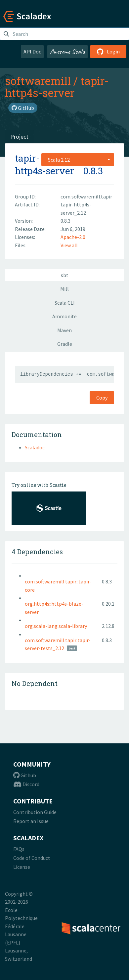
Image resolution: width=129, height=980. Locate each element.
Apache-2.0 (73, 237)
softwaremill (38, 81)
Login (108, 51)
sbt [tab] (65, 275)
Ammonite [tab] (64, 316)
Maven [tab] (64, 330)
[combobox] (78, 160)
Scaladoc (35, 447)
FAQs (19, 849)
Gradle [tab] (65, 344)
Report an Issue (31, 821)
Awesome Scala (67, 51)
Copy (102, 398)
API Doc (32, 51)
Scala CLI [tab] (65, 303)
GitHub (23, 108)
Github (25, 775)
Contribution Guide (35, 812)
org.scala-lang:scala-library (56, 626)
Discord (26, 784)
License (22, 867)
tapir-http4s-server (57, 87)
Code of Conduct (32, 858)
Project (19, 137)
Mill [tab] (64, 289)
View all (69, 245)
